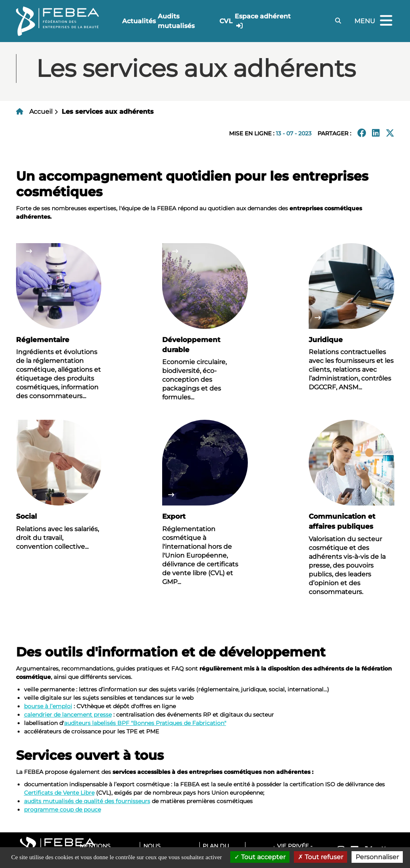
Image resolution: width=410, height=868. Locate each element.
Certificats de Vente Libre (59, 793)
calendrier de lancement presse (68, 715)
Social (26, 516)
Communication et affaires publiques (342, 521)
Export (174, 516)
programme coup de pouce (62, 810)
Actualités (139, 21)
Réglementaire (43, 340)
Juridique (326, 340)
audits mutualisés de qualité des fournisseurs (87, 801)
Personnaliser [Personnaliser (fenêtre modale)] (377, 857)
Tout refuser (321, 857)
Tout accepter (260, 857)
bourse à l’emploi (48, 706)
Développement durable (191, 345)
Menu (374, 21)
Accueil (41, 112)
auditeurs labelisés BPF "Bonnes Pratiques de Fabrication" (145, 723)
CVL (226, 21)
